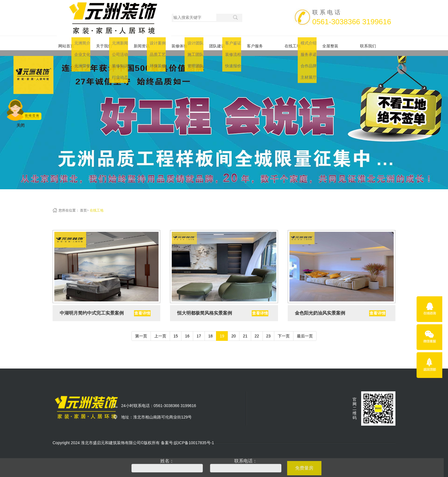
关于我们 (109, 43)
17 (199, 330)
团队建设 (222, 43)
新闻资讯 (147, 43)
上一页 (160, 330)
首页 (83, 205)
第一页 (141, 330)
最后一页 (305, 330)
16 (187, 330)
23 (269, 330)
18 (211, 330)
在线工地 (298, 43)
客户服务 (260, 43)
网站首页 (71, 43)
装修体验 (185, 43)
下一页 (284, 330)
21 (245, 330)
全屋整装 (335, 43)
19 (222, 330)
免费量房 (304, 468)
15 (176, 330)
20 (234, 330)
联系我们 (373, 43)
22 (257, 330)
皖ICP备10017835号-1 (194, 437)
